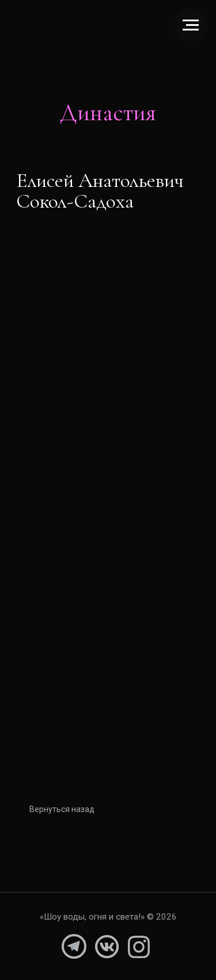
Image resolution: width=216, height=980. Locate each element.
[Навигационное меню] (191, 25)
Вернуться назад (67, 809)
